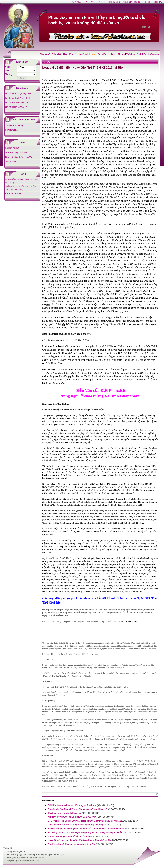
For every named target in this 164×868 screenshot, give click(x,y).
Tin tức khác (11, 162)
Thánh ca (131, 54)
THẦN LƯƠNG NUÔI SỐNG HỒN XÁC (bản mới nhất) (20, 188)
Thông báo (57, 54)
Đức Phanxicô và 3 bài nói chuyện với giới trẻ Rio (72, 844)
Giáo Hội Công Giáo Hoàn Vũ (19, 157)
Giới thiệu (142, 54)
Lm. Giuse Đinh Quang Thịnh (18, 94)
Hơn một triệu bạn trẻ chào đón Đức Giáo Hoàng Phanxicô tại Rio (79, 840)
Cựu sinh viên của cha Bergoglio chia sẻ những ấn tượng (75, 825)
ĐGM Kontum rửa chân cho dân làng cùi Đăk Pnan (72, 805)
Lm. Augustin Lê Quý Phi (16, 107)
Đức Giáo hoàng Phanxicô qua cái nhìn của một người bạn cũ (77, 809)
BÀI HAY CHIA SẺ (13, 194)
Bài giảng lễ (70, 54)
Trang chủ (45, 54)
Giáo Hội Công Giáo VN (16, 153)
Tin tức (122, 54)
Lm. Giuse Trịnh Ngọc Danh (18, 98)
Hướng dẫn (153, 54)
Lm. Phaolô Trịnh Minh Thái (18, 103)
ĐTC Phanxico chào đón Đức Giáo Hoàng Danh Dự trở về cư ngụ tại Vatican (84, 821)
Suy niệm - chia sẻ (107, 54)
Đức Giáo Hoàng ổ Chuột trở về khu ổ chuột (69, 836)
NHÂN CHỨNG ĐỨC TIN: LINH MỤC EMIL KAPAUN (72, 817)
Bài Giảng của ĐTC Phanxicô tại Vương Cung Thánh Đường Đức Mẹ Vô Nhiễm (85, 833)
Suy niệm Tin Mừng (14, 125)
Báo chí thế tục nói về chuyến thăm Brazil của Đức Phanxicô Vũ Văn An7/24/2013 (87, 829)
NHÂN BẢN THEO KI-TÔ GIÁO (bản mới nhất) (22, 181)
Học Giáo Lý (84, 54)
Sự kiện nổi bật (12, 148)
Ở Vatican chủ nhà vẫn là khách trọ (65, 813)
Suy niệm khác (12, 130)
